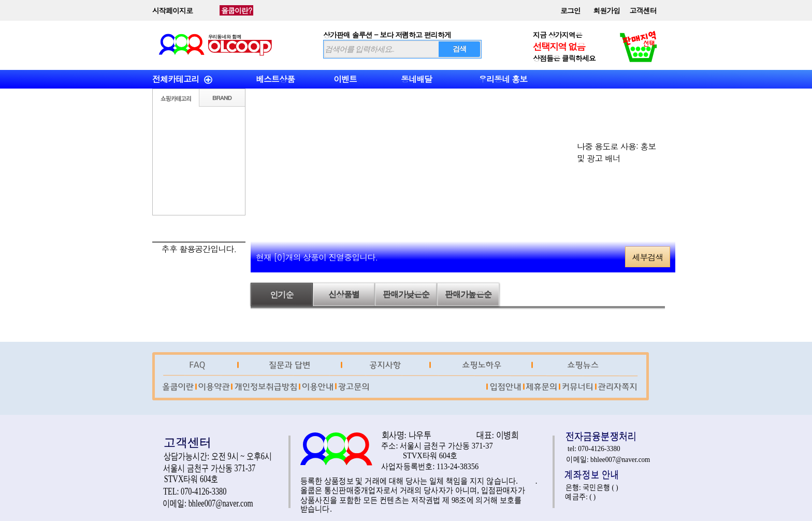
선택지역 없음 (559, 46)
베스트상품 (275, 79)
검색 (459, 49)
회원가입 (607, 10)
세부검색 (648, 257)
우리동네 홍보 (503, 79)
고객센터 (643, 10)
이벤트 (345, 79)
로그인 (570, 10)
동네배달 (416, 79)
